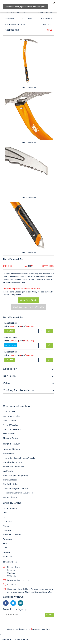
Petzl (5, 543)
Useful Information (16, 13)
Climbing (10, 18)
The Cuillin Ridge (11, 484)
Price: (7, 326)
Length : (8, 323)
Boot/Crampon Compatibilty (16, 475)
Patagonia (8, 539)
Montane (7, 530)
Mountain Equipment (12, 535)
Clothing (27, 18)
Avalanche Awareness (13, 467)
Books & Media (45, 13)
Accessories (12, 30)
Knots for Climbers (11, 449)
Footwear (46, 18)
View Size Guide (29, 300)
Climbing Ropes (10, 480)
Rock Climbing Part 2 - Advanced (18, 493)
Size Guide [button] (9, 376)
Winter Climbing (10, 497)
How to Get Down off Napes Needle (19, 458)
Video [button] (6, 383)
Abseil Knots (9, 454)
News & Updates (11, 425)
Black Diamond (10, 508)
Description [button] (10, 369)
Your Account (9, 434)
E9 (4, 517)
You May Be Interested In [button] (18, 390)
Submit (49, 615)
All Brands (8, 556)
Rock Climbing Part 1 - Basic (16, 489)
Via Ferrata (8, 471)
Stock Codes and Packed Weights (28, 307)
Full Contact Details (12, 429)
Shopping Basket (11, 438)
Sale (50, 30)
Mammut (7, 526)
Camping (48, 24)
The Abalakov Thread (13, 462)
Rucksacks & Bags (15, 24)
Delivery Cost (9, 412)
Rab (5, 548)
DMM (5, 513)
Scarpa (6, 552)
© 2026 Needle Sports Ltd (19, 629)
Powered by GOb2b (41, 629)
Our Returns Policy (11, 416)
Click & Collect (9, 421)
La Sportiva (8, 521)
